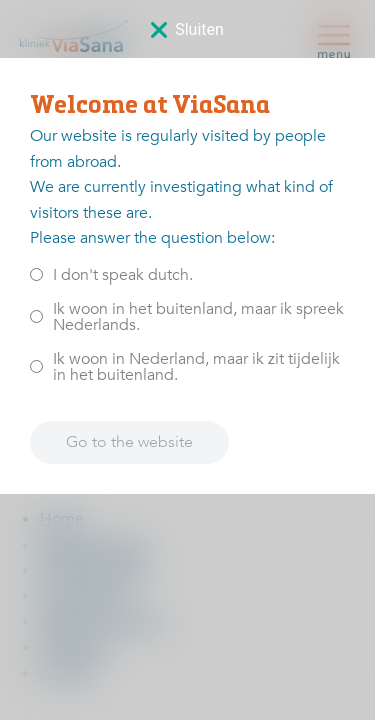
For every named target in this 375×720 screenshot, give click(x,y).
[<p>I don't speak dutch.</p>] (36, 274)
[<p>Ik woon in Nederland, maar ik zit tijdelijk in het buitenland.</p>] (36, 366)
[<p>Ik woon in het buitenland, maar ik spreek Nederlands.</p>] (36, 316)
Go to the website (129, 442)
